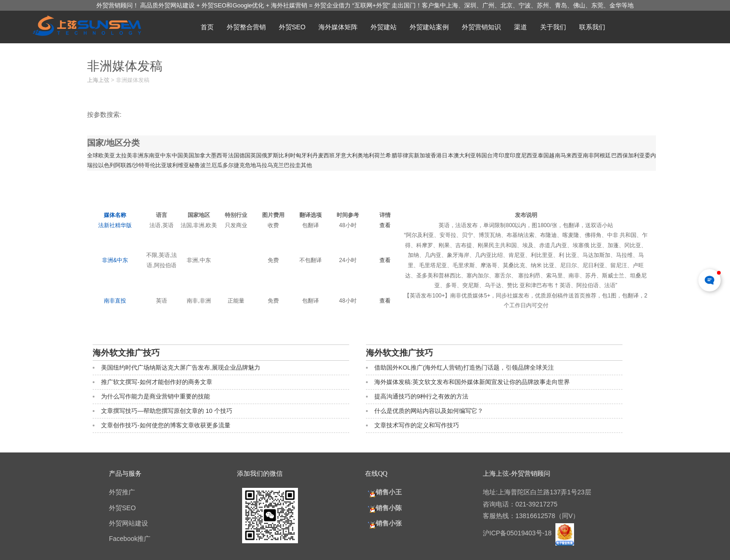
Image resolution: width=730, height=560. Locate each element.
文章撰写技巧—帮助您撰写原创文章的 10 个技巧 (167, 411)
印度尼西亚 (524, 155)
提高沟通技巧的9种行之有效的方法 (421, 396)
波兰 (206, 165)
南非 (588, 155)
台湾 (493, 155)
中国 (177, 155)
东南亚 (152, 155)
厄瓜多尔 (223, 165)
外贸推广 (122, 492)
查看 (385, 225)
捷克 (239, 165)
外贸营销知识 (481, 27)
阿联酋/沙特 (130, 165)
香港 (436, 155)
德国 (245, 155)
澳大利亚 (465, 155)
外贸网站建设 (128, 523)
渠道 (520, 27)
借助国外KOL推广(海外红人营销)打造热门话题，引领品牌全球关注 (464, 368)
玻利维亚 (178, 165)
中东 (166, 155)
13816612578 (535, 516)
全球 (93, 155)
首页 (207, 27)
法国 (234, 155)
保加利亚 (634, 155)
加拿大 (203, 155)
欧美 (104, 155)
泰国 (543, 155)
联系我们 (592, 27)
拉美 (127, 155)
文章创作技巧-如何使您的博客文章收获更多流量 (166, 425)
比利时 (287, 155)
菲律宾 (406, 155)
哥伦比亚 (155, 165)
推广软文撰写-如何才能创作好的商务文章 (156, 382)
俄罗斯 (270, 155)
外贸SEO (292, 27)
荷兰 (380, 155)
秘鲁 (195, 165)
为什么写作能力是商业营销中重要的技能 (155, 396)
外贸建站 (384, 27)
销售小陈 (383, 508)
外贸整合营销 (246, 27)
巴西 (617, 155)
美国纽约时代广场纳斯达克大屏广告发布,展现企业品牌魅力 (181, 368)
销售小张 (383, 523)
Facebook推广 (130, 539)
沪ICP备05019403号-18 (518, 533)
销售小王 (383, 492)
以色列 (107, 165)
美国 (189, 155)
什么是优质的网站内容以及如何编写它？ (429, 411)
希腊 (391, 155)
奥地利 (366, 155)
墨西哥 (219, 155)
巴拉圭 (292, 165)
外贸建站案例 (429, 27)
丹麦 (318, 155)
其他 (306, 165)
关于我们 (553, 27)
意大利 (349, 155)
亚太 (115, 155)
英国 (256, 155)
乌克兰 (276, 165)
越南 (554, 155)
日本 (447, 155)
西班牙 (332, 155)
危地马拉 (256, 165)
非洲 (138, 155)
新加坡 (422, 155)
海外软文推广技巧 (126, 353)
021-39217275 (536, 504)
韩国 (481, 155)
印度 (504, 155)
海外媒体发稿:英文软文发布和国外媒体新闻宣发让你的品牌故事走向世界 (472, 382)
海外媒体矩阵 (338, 27)
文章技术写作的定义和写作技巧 (417, 425)
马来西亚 (572, 155)
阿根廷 (602, 155)
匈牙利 (304, 155)
